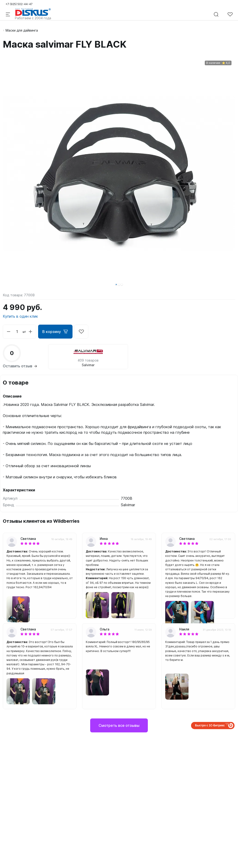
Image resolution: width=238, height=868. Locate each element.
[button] (116, 284)
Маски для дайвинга (22, 30)
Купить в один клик (20, 316)
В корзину (55, 332)
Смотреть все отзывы (119, 725)
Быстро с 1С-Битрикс (210, 725)
